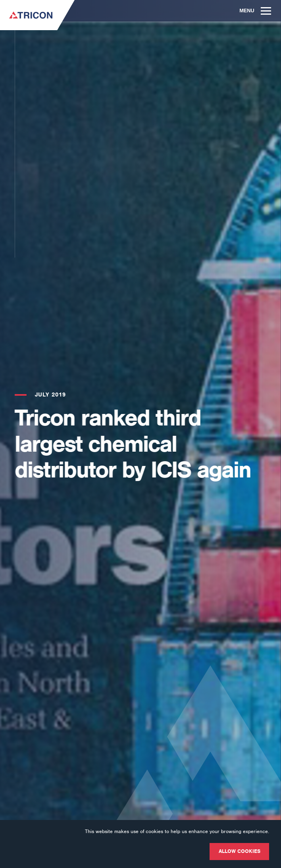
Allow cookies (240, 851)
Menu (255, 11)
